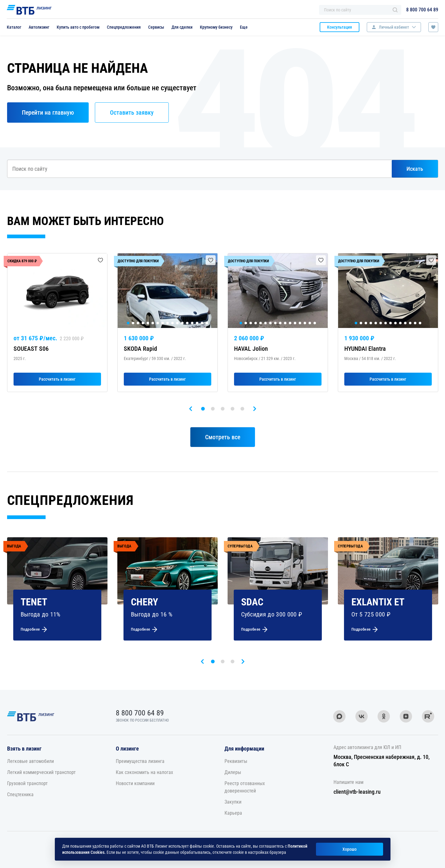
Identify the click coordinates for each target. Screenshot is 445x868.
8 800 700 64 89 (422, 10)
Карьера (233, 813)
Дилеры (233, 772)
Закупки (233, 802)
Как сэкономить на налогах (144, 772)
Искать (415, 169)
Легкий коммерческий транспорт (41, 772)
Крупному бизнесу (216, 27)
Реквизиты (236, 761)
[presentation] (191, 409)
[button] (203, 409)
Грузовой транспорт (27, 783)
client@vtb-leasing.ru (357, 792)
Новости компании (135, 783)
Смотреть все (223, 437)
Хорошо (350, 849)
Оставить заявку (132, 113)
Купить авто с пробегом (78, 27)
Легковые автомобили (30, 761)
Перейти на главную (48, 113)
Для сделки (182, 27)
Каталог (14, 27)
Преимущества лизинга (140, 761)
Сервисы (156, 27)
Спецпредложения (124, 27)
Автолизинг (39, 27)
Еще (244, 27)
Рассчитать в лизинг (57, 379)
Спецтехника (20, 794)
